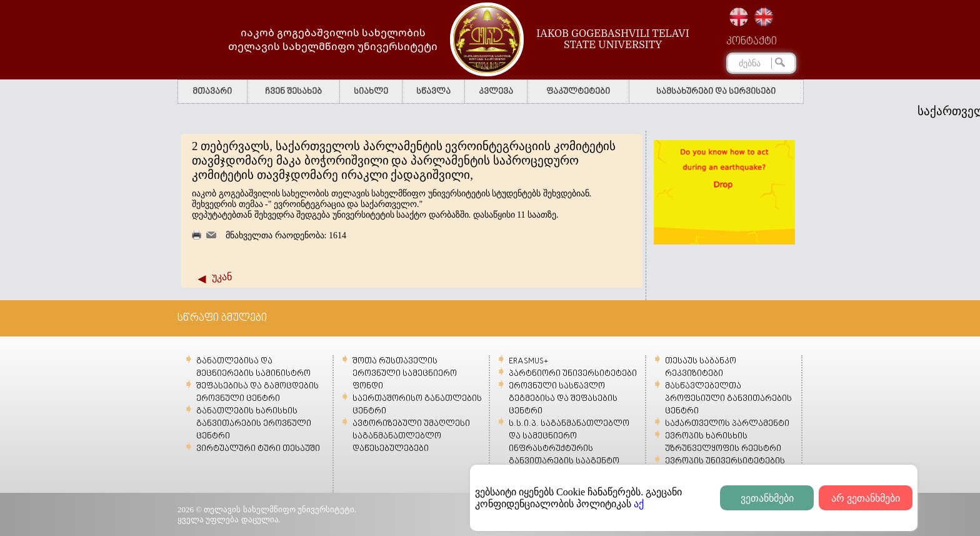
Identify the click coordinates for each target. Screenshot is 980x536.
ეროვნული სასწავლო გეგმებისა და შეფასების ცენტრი (563, 399)
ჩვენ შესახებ (293, 92)
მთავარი (212, 92)
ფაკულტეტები (578, 92)
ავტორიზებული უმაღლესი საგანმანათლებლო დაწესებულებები (411, 436)
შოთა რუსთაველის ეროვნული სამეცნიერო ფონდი (405, 374)
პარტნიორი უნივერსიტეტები (573, 374)
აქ (639, 504)
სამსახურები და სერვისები (716, 92)
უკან (222, 277)
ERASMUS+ (528, 361)
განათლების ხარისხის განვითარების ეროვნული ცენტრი (254, 424)
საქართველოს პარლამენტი (727, 424)
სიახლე (371, 92)
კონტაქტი (752, 42)
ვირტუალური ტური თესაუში (258, 449)
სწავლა (433, 92)
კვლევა (496, 92)
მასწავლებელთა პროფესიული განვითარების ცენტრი (728, 399)
